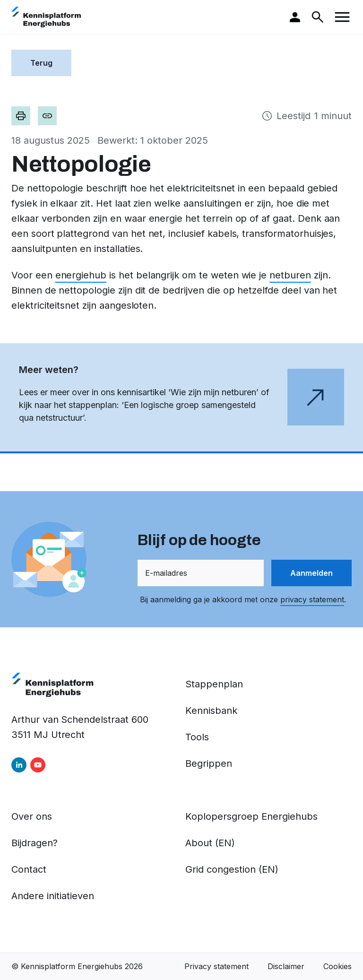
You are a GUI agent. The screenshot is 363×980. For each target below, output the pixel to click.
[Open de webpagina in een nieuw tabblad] (181, 398)
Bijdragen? (35, 843)
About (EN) (210, 843)
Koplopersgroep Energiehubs (251, 816)
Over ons (32, 816)
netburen (290, 275)
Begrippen (209, 763)
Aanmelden (311, 573)
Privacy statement (216, 966)
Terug (41, 63)
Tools (197, 737)
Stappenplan (214, 684)
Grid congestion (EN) (232, 869)
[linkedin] (19, 765)
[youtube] (38, 765)
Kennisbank (211, 711)
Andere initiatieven (53, 896)
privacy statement (312, 599)
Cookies (337, 966)
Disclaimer (286, 966)
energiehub (81, 275)
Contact (29, 869)
